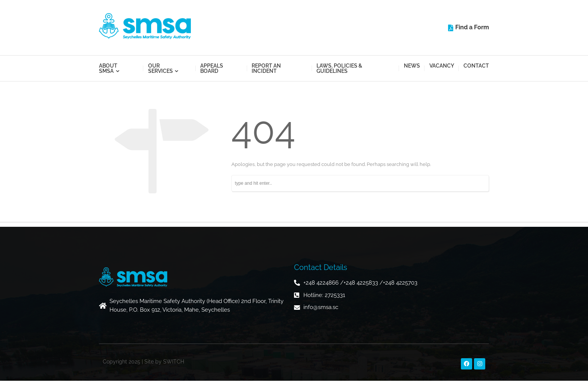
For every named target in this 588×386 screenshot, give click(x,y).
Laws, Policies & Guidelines (339, 68)
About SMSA (108, 68)
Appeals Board (212, 68)
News (412, 66)
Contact (476, 66)
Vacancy (442, 66)
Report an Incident (266, 68)
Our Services (160, 68)
